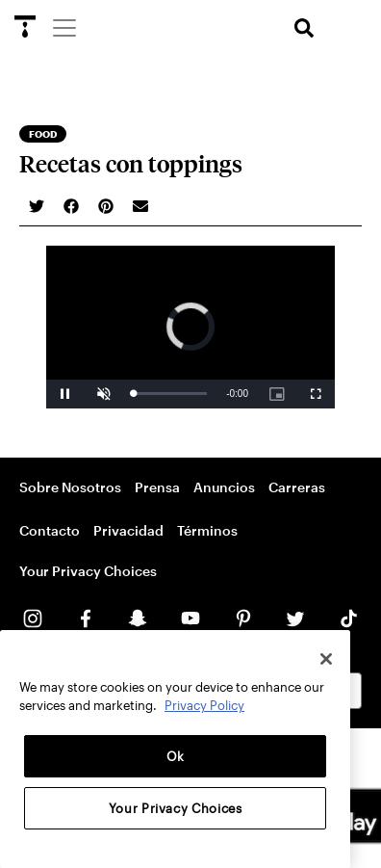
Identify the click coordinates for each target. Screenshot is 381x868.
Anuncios (224, 487)
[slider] (170, 394)
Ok (176, 756)
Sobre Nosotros (70, 487)
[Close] (326, 659)
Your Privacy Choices (88, 571)
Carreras (297, 487)
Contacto (50, 530)
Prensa (157, 487)
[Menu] (63, 27)
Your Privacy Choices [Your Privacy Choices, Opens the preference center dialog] (176, 808)
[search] (304, 28)
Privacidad (128, 530)
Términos (207, 530)
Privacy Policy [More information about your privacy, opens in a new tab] (204, 705)
